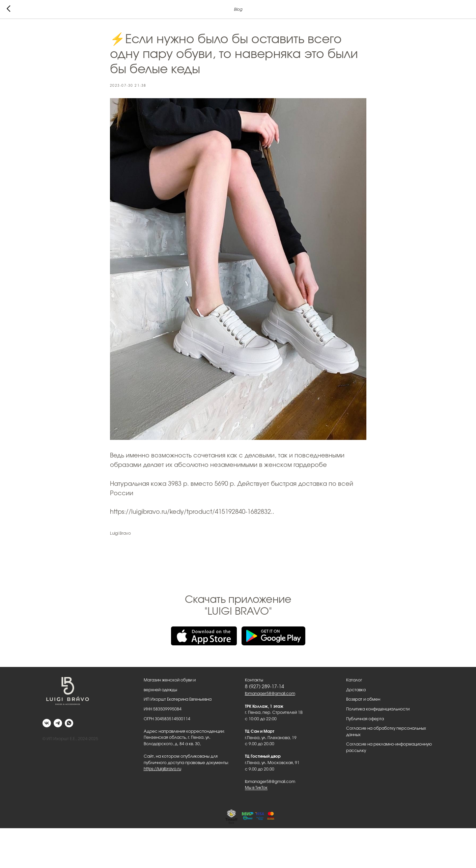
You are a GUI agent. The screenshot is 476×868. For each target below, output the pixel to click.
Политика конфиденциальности (378, 709)
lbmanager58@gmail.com (270, 694)
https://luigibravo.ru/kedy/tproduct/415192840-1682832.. (192, 512)
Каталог (354, 680)
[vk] (47, 723)
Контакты (254, 680)
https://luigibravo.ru (162, 769)
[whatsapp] (69, 723)
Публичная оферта (365, 719)
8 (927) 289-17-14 (264, 687)
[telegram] (58, 723)
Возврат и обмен (363, 699)
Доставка (356, 690)
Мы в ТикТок (256, 788)
